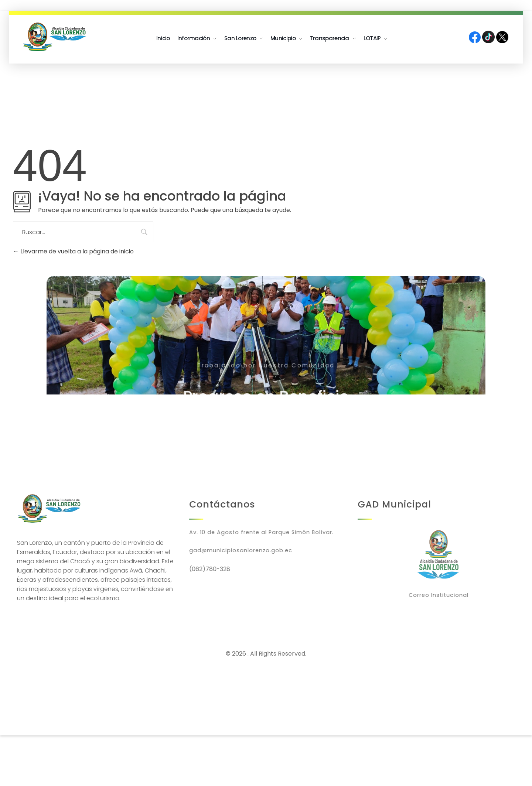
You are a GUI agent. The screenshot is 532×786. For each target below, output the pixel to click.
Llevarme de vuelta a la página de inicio (73, 251)
